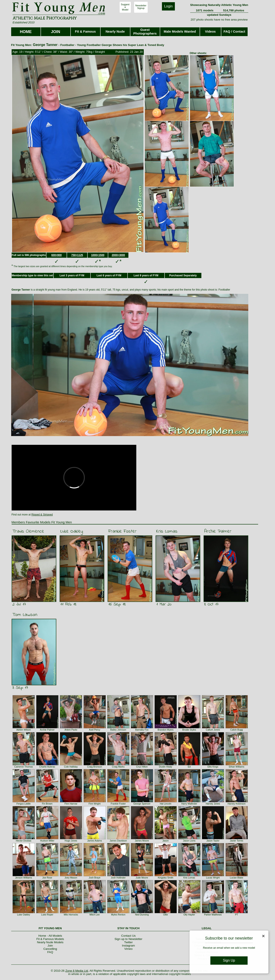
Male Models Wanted (180, 31)
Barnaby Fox (142, 730)
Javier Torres (237, 841)
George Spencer (142, 804)
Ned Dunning (142, 915)
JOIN (55, 32)
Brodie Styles (189, 730)
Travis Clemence (28, 531)
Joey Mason (71, 878)
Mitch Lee (94, 915)
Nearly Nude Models (50, 942)
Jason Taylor (213, 841)
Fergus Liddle (24, 804)
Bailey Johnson (118, 730)
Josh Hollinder (118, 878)
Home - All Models (50, 936)
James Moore (142, 841)
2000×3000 (118, 255)
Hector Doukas (23, 841)
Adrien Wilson (24, 730)
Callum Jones (213, 730)
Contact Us (128, 936)
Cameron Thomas (24, 767)
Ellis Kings (213, 767)
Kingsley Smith (165, 878)
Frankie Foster (122, 531)
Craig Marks (118, 767)
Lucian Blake (237, 878)
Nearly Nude (115, 31)
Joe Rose (47, 878)
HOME (26, 32)
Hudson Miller (47, 841)
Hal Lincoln (166, 804)
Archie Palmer (218, 531)
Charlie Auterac (47, 767)
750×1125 (77, 255)
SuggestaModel (125, 7)
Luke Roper (47, 915)
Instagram (128, 946)
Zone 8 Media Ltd (77, 971)
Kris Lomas (167, 531)
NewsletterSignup (141, 7)
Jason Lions (189, 841)
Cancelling (50, 949)
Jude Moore (142, 878)
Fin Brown (47, 804)
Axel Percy (95, 730)
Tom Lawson (25, 615)
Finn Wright (94, 804)
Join (50, 946)
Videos (210, 31)
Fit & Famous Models (50, 939)
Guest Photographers (145, 32)
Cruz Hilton (142, 767)
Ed (189, 767)
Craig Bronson (94, 767)
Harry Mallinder (189, 804)
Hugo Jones (71, 841)
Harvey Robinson (237, 804)
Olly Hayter (189, 915)
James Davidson (118, 841)
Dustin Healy (165, 767)
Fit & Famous (85, 31)
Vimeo (128, 949)
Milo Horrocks (71, 915)
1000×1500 (98, 255)
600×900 (56, 255)
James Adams (95, 841)
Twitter (128, 942)
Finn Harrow (71, 804)
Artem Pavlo (71, 730)
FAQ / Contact (234, 31)
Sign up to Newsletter (129, 939)
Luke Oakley (72, 531)
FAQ (50, 952)
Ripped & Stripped (42, 515)
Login (168, 6)
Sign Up (229, 960)
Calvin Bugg (237, 730)
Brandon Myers (165, 730)
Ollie (166, 915)
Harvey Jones (213, 804)
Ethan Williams (236, 767)
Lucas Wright (213, 878)
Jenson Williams (24, 878)
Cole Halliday (71, 767)
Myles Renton (118, 915)
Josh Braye (95, 878)
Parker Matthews (213, 915)
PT (237, 915)
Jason (165, 841)
